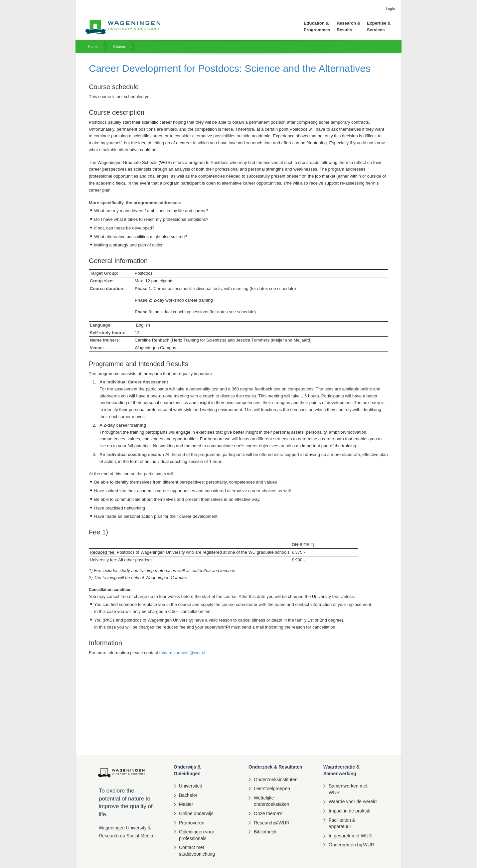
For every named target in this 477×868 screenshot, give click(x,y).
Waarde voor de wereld (353, 801)
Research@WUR (272, 823)
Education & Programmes (317, 26)
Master (186, 804)
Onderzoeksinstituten (276, 780)
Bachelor (188, 795)
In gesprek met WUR (350, 836)
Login (390, 9)
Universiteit (190, 786)
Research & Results (349, 26)
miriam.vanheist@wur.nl (182, 653)
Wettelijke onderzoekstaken (272, 801)
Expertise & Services (379, 26)
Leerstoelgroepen (272, 789)
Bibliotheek (265, 832)
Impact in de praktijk (349, 811)
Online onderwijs (196, 813)
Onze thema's (268, 813)
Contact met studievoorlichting (197, 851)
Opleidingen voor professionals (197, 835)
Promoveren (192, 823)
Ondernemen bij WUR (351, 845)
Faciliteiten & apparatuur (342, 823)
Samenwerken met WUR (348, 789)
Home (93, 47)
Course (119, 47)
